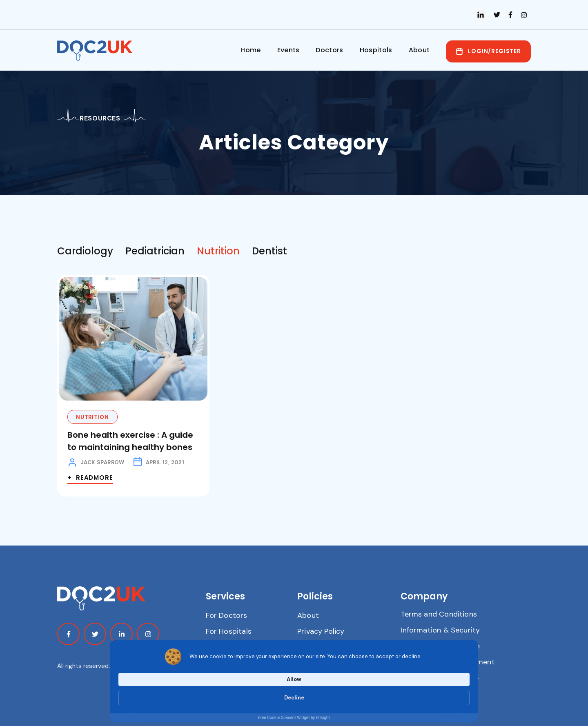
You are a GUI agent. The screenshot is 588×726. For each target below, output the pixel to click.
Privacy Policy (321, 631)
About (419, 50)
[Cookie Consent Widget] (294, 698)
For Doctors (227, 615)
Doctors (329, 50)
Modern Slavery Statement (448, 662)
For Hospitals (229, 631)
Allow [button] (409, 693)
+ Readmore (90, 478)
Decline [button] (451, 694)
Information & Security (440, 630)
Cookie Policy (320, 647)
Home (251, 50)
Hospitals (376, 50)
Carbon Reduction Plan (440, 646)
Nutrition (92, 417)
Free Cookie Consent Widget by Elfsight (294, 718)
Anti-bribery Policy (330, 663)
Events (288, 50)
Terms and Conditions (439, 614)
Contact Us (226, 647)
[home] (97, 51)
